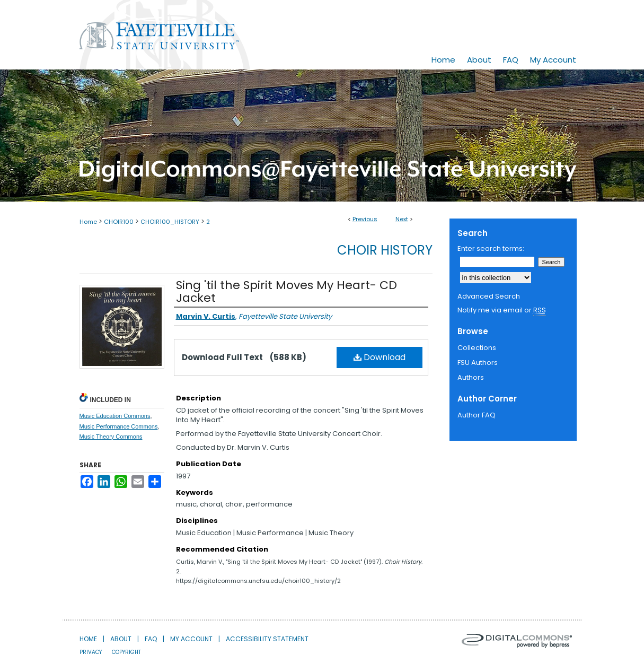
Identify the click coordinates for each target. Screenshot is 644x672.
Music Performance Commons (119, 426)
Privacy (91, 652)
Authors (471, 377)
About (121, 639)
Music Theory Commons (111, 437)
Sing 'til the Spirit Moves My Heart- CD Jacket (286, 291)
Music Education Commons (115, 416)
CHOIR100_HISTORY (170, 222)
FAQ (151, 639)
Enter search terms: (491, 248)
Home (88, 222)
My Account (191, 639)
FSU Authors (478, 363)
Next (402, 219)
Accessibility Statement (267, 639)
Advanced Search (489, 296)
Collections (477, 348)
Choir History (385, 250)
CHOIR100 (119, 222)
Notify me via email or (502, 310)
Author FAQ (477, 415)
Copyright (126, 652)
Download (380, 357)
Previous (365, 219)
